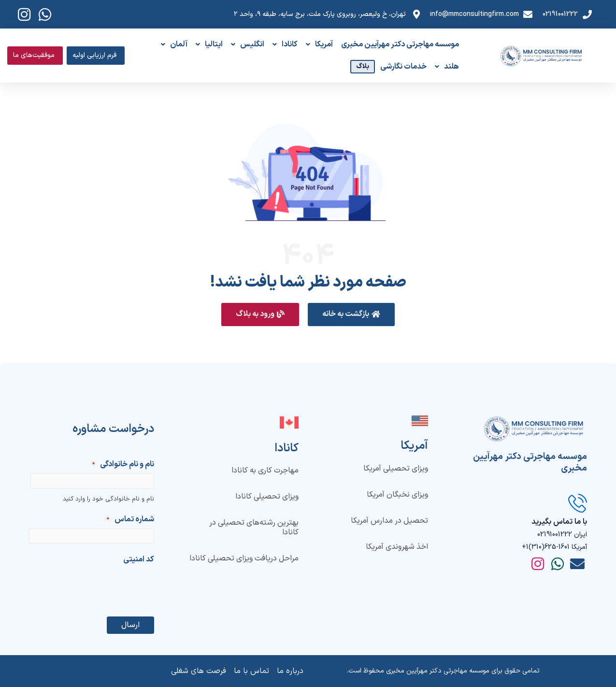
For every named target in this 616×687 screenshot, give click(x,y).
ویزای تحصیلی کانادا (267, 497)
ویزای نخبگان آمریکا (397, 495)
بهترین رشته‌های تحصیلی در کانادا (254, 528)
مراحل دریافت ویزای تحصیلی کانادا (244, 558)
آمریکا (319, 44)
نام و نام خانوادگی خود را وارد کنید (108, 499)
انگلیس (248, 44)
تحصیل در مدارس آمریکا (389, 521)
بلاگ (363, 66)
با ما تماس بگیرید (559, 522)
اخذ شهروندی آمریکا (397, 547)
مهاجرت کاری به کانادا (265, 471)
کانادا (285, 44)
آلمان (174, 44)
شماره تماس (130, 520)
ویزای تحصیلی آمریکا (396, 469)
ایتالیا (209, 44)
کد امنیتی (139, 559)
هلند (447, 67)
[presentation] (81, 587)
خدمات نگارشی (403, 67)
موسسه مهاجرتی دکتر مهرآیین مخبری (400, 44)
